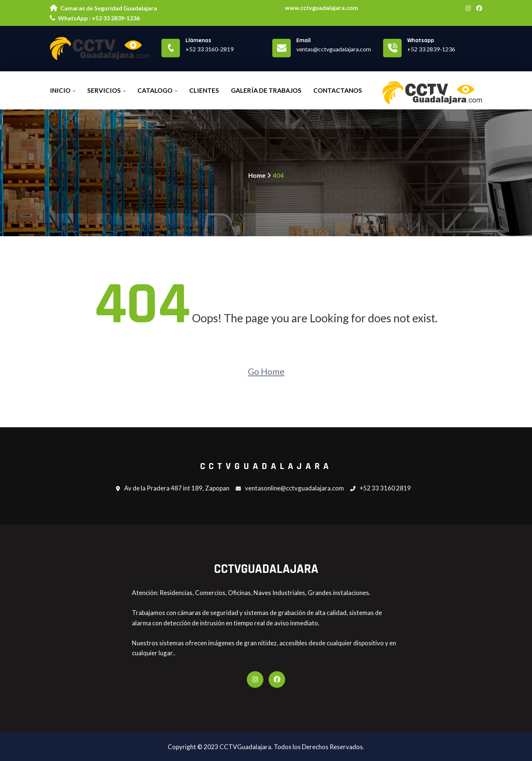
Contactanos (338, 90)
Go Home (266, 371)
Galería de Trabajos (266, 90)
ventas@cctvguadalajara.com (334, 49)
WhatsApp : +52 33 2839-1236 (95, 18)
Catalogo (155, 90)
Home (257, 175)
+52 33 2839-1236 (431, 49)
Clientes (204, 90)
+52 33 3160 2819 (381, 489)
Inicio (60, 90)
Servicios (104, 90)
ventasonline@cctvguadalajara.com (290, 489)
